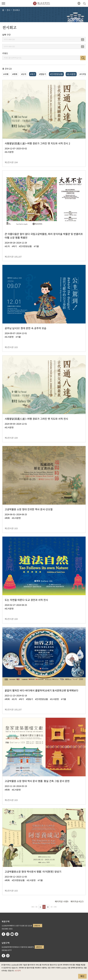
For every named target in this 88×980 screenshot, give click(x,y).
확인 (82, 976)
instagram (8, 934)
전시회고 (16, 10)
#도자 (24, 74)
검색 (83, 58)
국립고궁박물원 (41, 3)
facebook (3, 934)
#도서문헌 (71, 74)
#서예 (6, 74)
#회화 (15, 74)
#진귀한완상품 (56, 74)
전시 (8, 10)
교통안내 (37, 926)
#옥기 (33, 74)
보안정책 (18, 970)
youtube (12, 934)
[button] (79, 3)
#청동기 (43, 74)
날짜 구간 (6, 35)
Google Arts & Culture (16, 934)
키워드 (5, 53)
